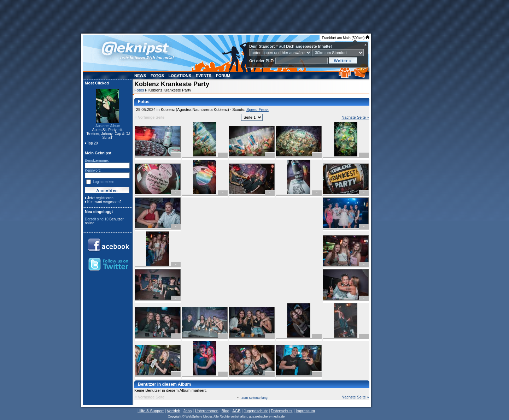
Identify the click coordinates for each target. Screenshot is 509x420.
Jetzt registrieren (100, 198)
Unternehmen (207, 411)
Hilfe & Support (151, 411)
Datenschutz (282, 411)
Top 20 (93, 143)
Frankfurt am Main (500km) (346, 38)
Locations (180, 76)
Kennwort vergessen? (104, 202)
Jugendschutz (256, 411)
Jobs (188, 411)
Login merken (104, 182)
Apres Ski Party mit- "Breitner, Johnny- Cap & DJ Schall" (108, 134)
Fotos (157, 76)
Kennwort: (93, 170)
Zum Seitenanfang (255, 398)
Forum (223, 76)
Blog (226, 411)
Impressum (305, 411)
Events (204, 76)
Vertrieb (174, 411)
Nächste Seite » (355, 117)
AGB (236, 411)
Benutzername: (97, 161)
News (140, 76)
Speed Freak (258, 110)
